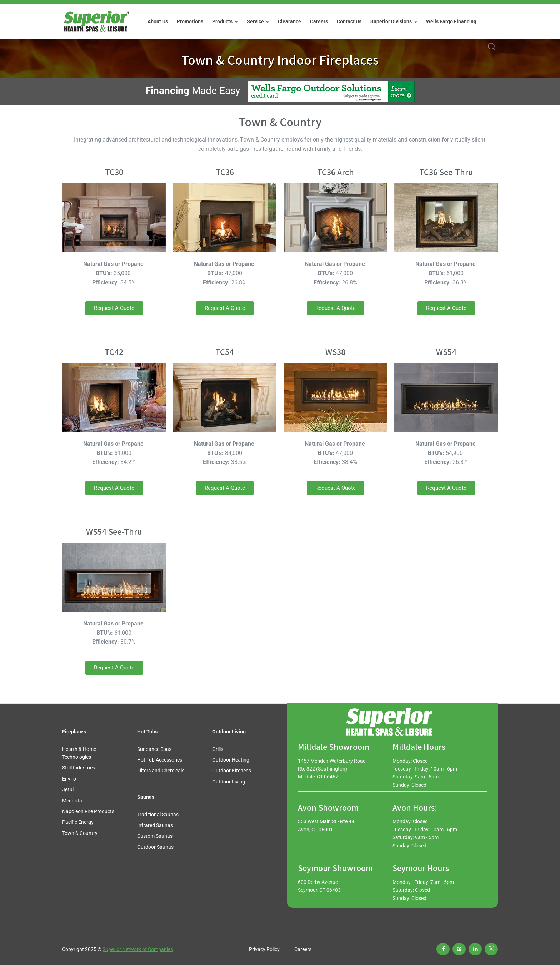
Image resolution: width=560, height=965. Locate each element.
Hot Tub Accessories (160, 760)
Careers (303, 949)
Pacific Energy (78, 822)
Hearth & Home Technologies (79, 753)
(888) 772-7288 (315, 837)
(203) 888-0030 (315, 898)
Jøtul (68, 790)
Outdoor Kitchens (232, 771)
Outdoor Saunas (155, 847)
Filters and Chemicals (161, 771)
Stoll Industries (79, 768)
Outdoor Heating (231, 760)
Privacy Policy (264, 949)
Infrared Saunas (155, 825)
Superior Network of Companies (138, 949)
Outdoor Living (229, 782)
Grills (218, 749)
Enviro (69, 779)
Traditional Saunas (158, 815)
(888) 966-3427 (315, 785)
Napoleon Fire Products (88, 811)
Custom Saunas (155, 836)
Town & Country (80, 833)
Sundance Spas (154, 749)
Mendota (72, 801)
